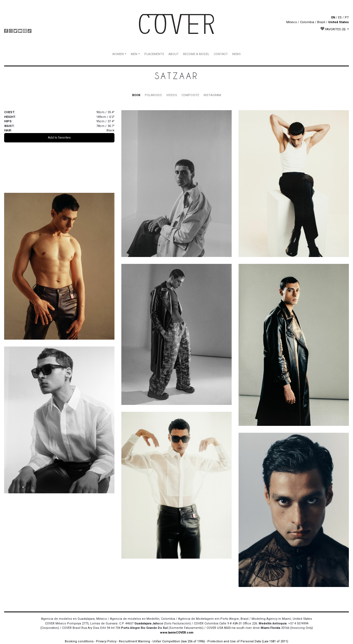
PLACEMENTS (154, 54)
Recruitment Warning (134, 641)
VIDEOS (172, 95)
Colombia (307, 22)
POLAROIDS (153, 95)
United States (339, 22)
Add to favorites (59, 138)
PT (347, 17)
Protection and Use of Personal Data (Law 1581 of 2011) (248, 641)
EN (333, 17)
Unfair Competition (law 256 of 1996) (179, 641)
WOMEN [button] (118, 54)
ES (340, 17)
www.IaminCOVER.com (177, 633)
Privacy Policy (106, 641)
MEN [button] (134, 54)
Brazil (321, 22)
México (292, 22)
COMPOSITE (190, 95)
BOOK (136, 95)
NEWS (236, 54)
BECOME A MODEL (196, 54)
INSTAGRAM (212, 95)
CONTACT (221, 54)
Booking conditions (79, 641)
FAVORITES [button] (333, 29)
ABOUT (174, 54)
